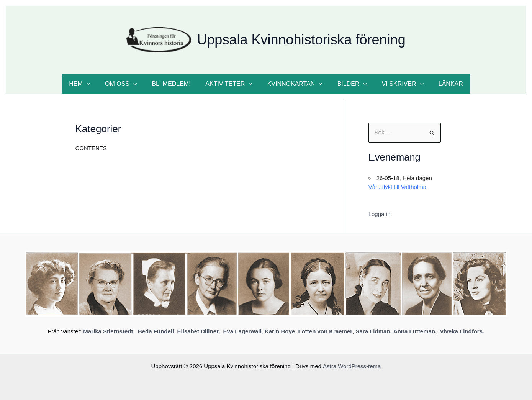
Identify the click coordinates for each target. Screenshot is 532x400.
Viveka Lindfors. (462, 331)
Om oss (128, 84)
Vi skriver (396, 84)
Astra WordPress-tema (352, 366)
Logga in (380, 214)
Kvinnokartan (293, 84)
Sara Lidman (373, 331)
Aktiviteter (230, 84)
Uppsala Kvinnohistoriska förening (301, 40)
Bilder (348, 84)
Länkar (442, 84)
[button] (95, 84)
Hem (88, 84)
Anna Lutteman (414, 331)
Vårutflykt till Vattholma (397, 187)
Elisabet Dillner (198, 331)
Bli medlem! (175, 84)
